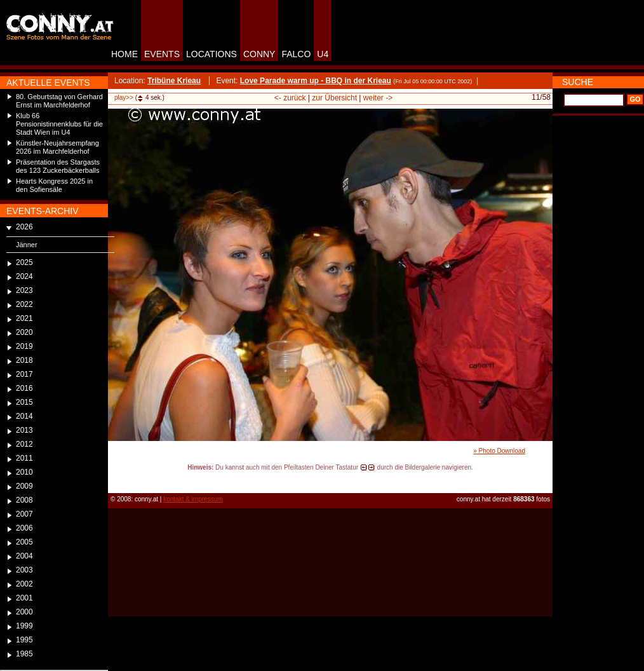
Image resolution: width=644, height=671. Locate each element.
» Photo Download (499, 451)
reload (118, 479)
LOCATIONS (211, 54)
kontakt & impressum (193, 499)
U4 (323, 54)
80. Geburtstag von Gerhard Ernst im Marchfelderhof (59, 101)
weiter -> (378, 98)
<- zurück (290, 98)
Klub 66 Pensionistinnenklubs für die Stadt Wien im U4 (59, 124)
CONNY (259, 54)
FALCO (296, 54)
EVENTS (162, 54)
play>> (124, 98)
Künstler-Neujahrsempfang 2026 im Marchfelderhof (57, 147)
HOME (124, 54)
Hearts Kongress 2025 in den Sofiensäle (54, 185)
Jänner (27, 245)
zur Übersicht (334, 98)
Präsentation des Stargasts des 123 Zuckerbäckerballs (58, 166)
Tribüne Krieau (174, 81)
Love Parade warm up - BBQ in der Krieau (316, 81)
